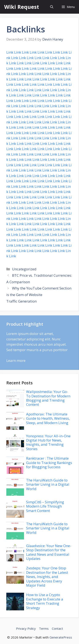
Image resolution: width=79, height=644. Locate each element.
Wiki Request (22, 7)
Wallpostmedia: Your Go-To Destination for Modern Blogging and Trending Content (48, 398)
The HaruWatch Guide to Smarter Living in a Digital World (48, 484)
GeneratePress (61, 637)
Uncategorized (24, 269)
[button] (52, 7)
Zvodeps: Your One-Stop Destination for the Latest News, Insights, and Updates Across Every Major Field (47, 577)
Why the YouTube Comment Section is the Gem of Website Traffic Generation (39, 295)
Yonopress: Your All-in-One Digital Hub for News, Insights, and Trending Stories (48, 442)
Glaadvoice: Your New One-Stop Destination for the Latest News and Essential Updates (49, 552)
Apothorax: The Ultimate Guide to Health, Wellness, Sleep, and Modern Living (48, 418)
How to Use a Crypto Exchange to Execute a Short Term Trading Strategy (45, 601)
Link (10, 52)
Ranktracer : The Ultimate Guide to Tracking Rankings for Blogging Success (49, 463)
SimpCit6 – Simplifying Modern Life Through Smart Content (45, 506)
